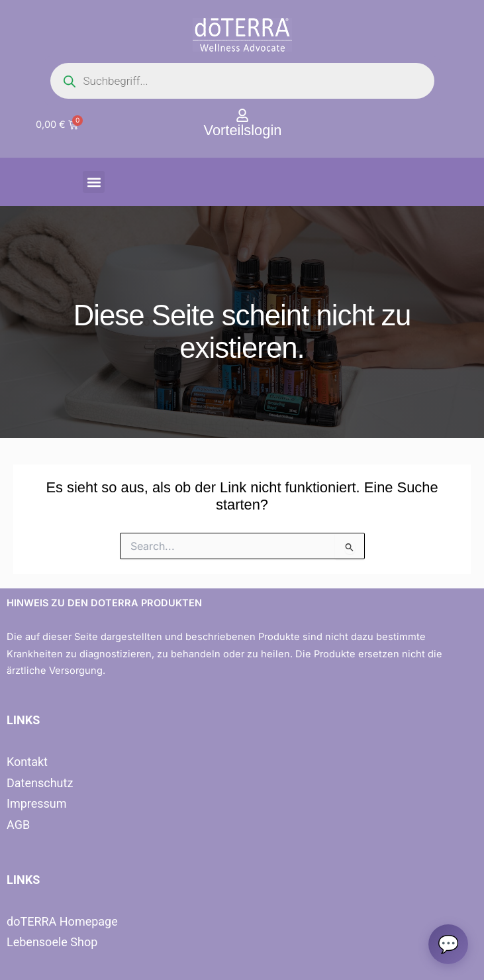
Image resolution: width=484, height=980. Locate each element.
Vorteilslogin (243, 130)
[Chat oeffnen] (448, 944)
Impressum (37, 803)
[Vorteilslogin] (242, 115)
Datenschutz (40, 783)
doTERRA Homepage (62, 921)
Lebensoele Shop (52, 942)
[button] (94, 182)
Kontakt (27, 762)
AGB (18, 825)
